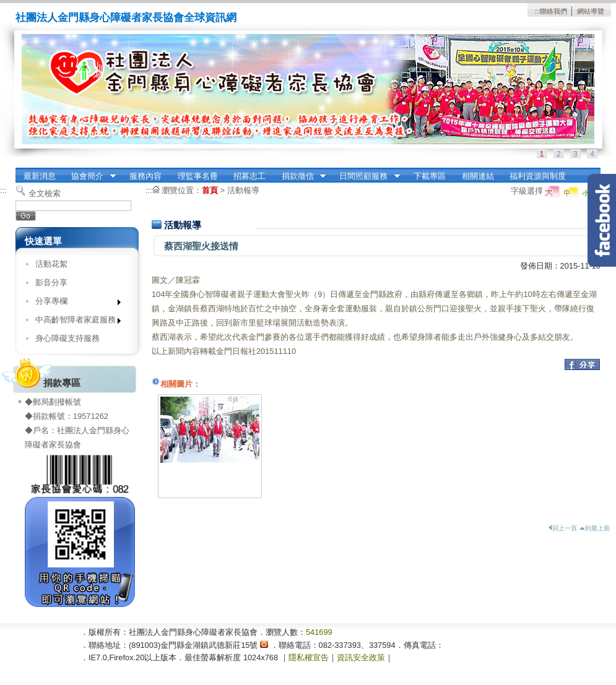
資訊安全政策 (361, 657)
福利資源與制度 (538, 176)
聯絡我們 (553, 11)
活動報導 (243, 190)
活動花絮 (51, 264)
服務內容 (145, 176)
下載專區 (430, 176)
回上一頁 (563, 528)
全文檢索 (45, 193)
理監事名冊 (198, 176)
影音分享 (51, 282)
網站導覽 (591, 11)
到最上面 (595, 528)
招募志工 (249, 176)
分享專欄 (74, 304)
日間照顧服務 (366, 176)
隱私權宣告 (309, 657)
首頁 (210, 190)
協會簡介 (90, 176)
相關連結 (478, 176)
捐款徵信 (300, 176)
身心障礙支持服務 (67, 338)
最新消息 (40, 176)
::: (537, 11)
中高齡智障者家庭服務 (74, 322)
